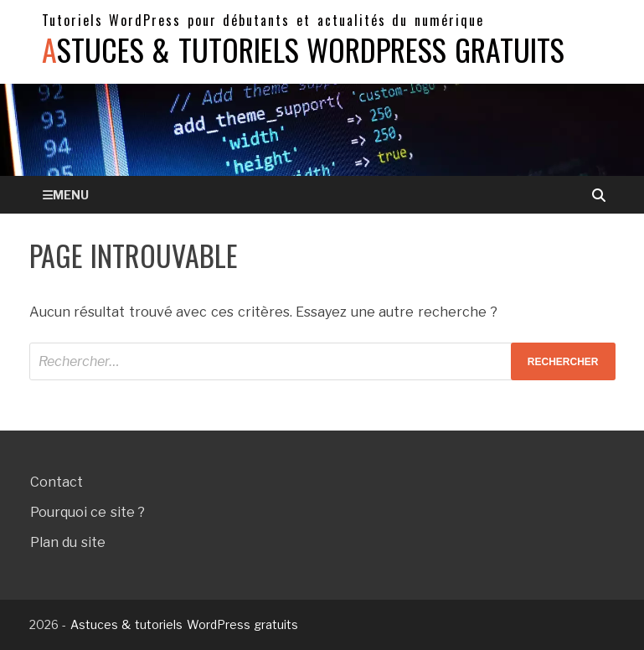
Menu (71, 195)
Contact (57, 482)
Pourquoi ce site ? (88, 512)
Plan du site (68, 542)
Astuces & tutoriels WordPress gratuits (303, 49)
